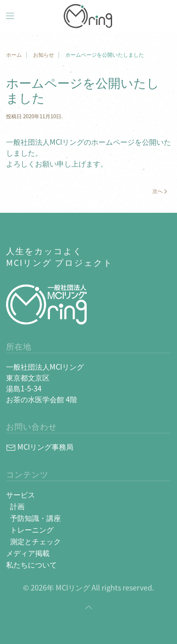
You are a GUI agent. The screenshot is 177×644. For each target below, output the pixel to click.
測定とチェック (35, 541)
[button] (10, 16)
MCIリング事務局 (40, 446)
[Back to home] (89, 16)
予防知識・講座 (35, 518)
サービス (21, 494)
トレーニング (32, 529)
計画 (17, 506)
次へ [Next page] (160, 191)
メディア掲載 (28, 553)
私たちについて (31, 564)
